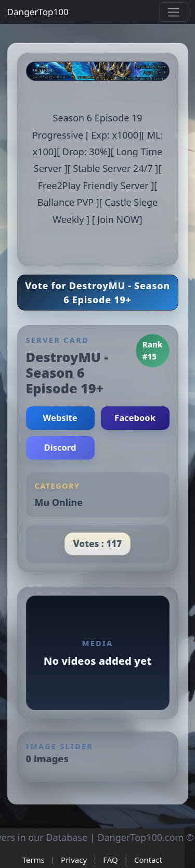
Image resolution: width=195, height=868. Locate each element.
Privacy (74, 860)
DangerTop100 (38, 12)
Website (60, 418)
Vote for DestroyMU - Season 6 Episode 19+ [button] (97, 293)
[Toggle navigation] (174, 12)
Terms (34, 860)
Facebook (135, 418)
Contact (148, 860)
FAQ (110, 860)
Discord (60, 447)
